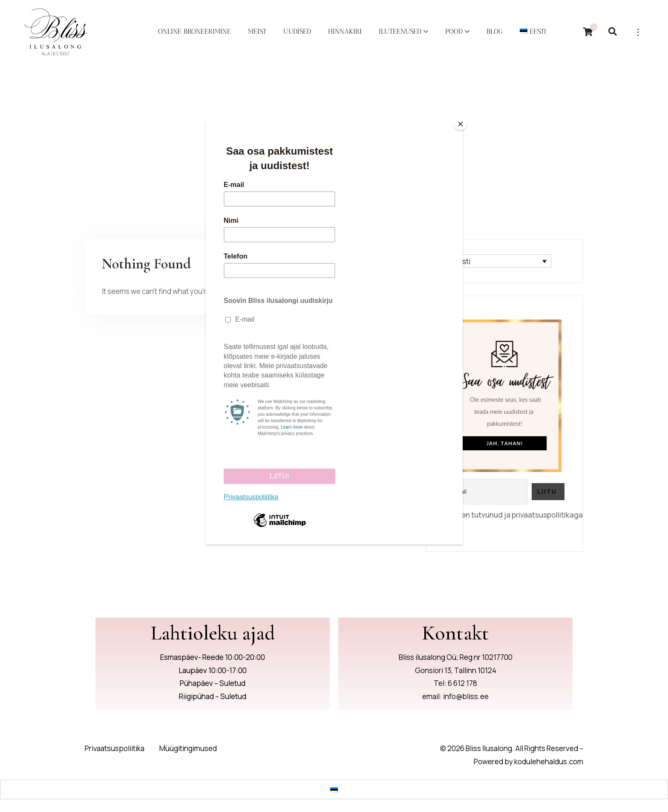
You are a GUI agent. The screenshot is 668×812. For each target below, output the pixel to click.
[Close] (461, 124)
